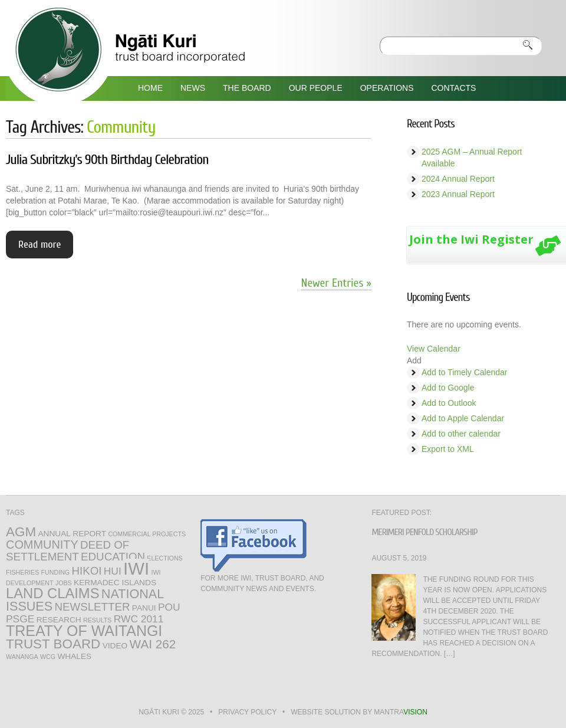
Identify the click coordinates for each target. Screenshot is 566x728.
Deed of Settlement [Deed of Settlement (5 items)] (68, 551)
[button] (414, 360)
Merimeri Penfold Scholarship (424, 532)
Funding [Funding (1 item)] (56, 572)
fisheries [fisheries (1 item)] (22, 572)
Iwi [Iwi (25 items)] (136, 568)
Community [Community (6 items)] (42, 545)
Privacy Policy (247, 712)
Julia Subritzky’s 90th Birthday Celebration (107, 160)
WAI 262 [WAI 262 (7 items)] (153, 644)
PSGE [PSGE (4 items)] (20, 619)
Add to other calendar (461, 434)
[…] (450, 654)
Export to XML (448, 449)
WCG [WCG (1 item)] (48, 657)
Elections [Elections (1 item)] (164, 558)
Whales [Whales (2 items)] (74, 656)
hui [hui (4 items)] (113, 571)
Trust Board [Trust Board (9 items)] (53, 644)
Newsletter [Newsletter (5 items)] (93, 607)
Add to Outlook (449, 403)
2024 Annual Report (458, 179)
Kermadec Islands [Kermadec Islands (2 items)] (115, 583)
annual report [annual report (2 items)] (72, 534)
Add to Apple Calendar (463, 418)
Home (150, 88)
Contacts (453, 88)
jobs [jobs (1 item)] (64, 583)
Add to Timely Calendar (465, 372)
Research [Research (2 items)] (59, 620)
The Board (247, 88)
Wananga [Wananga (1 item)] (22, 657)
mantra (400, 712)
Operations (387, 88)
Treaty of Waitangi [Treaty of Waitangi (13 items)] (84, 631)
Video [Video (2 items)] (115, 646)
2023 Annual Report (458, 194)
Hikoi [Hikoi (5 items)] (87, 571)
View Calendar (434, 349)
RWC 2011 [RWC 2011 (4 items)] (139, 619)
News (193, 88)
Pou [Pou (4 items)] (169, 607)
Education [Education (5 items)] (113, 557)
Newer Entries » (336, 283)
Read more (40, 245)
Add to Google (448, 388)
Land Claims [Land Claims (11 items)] (52, 593)
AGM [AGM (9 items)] (21, 532)
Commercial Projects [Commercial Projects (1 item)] (147, 534)
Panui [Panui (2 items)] (144, 608)
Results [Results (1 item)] (97, 620)
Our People (316, 88)
